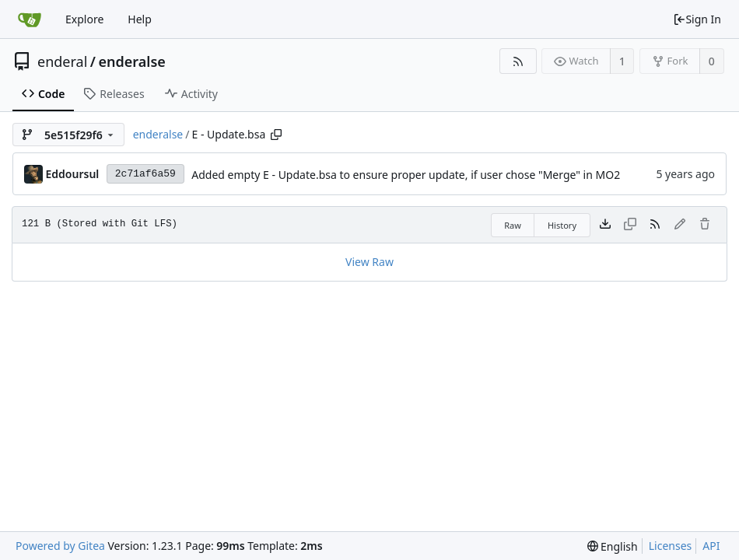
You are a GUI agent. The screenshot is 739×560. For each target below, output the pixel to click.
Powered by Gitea (60, 546)
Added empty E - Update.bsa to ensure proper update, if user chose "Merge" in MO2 (406, 175)
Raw (513, 225)
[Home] (30, 19)
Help (140, 19)
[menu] (613, 546)
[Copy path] (276, 135)
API (711, 546)
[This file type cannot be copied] (630, 225)
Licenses (671, 546)
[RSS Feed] (518, 61)
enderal (62, 61)
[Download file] (605, 225)
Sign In (697, 19)
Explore (84, 19)
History (562, 225)
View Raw (369, 262)
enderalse (132, 61)
